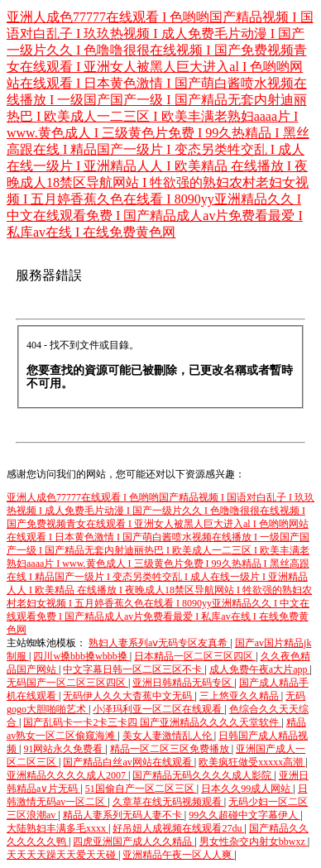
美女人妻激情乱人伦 (168, 736)
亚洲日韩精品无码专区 (183, 683)
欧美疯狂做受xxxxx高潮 (252, 762)
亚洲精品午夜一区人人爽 (178, 855)
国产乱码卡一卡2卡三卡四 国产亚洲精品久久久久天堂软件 (152, 722)
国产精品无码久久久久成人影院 (203, 775)
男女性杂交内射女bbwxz (254, 842)
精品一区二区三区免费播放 (171, 749)
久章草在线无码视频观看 (168, 802)
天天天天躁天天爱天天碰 (62, 855)
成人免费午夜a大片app (260, 669)
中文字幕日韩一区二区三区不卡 (134, 669)
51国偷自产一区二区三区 (141, 789)
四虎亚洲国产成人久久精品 (134, 842)
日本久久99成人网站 (247, 789)
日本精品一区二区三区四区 (195, 656)
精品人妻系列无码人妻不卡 (124, 815)
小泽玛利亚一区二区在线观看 (158, 709)
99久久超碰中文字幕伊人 (244, 815)
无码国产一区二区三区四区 (67, 683)
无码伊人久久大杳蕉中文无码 (129, 696)
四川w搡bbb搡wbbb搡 (81, 656)
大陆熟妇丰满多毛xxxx (57, 828)
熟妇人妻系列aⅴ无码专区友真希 (159, 643)
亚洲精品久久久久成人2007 (67, 775)
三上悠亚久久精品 (240, 696)
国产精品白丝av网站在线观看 (128, 762)
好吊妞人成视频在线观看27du (178, 828)
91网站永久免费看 (64, 749)
